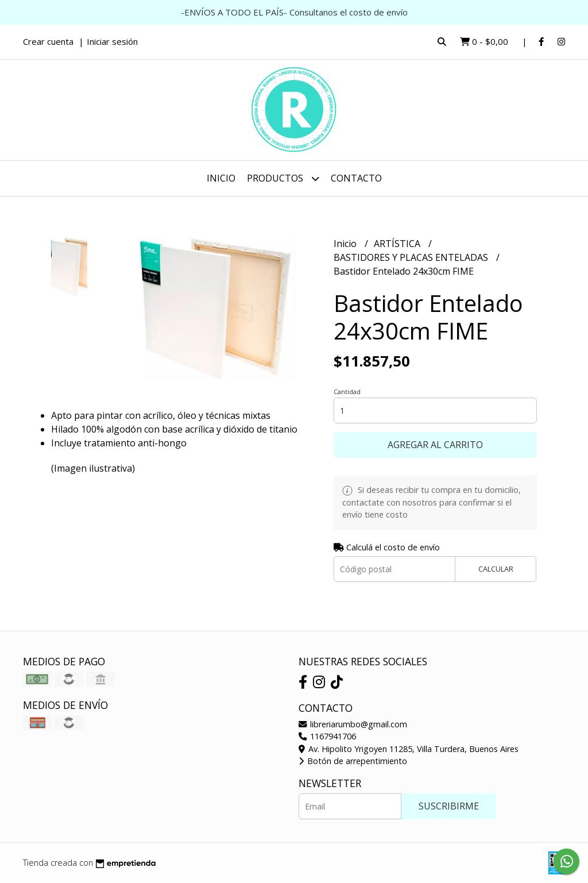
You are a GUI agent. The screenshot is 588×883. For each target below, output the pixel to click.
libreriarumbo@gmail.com (353, 724)
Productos (283, 178)
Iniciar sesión (112, 41)
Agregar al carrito (435, 445)
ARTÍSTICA (398, 244)
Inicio (221, 178)
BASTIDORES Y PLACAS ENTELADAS (412, 257)
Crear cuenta (48, 41)
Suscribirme (449, 806)
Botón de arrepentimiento (353, 761)
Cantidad (347, 392)
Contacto (356, 178)
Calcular (496, 569)
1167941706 (327, 736)
